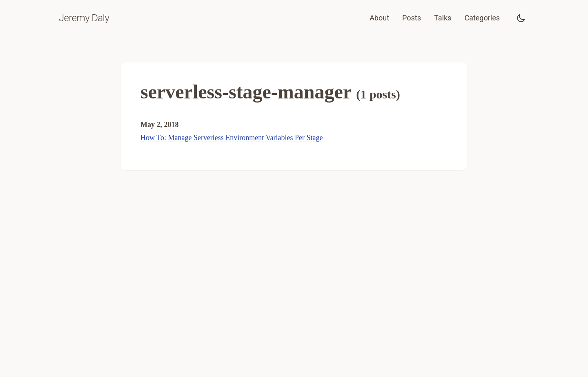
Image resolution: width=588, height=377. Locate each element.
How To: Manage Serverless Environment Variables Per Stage (232, 138)
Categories (482, 18)
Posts (412, 18)
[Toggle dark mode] (521, 18)
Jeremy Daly (84, 18)
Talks (443, 18)
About (379, 18)
